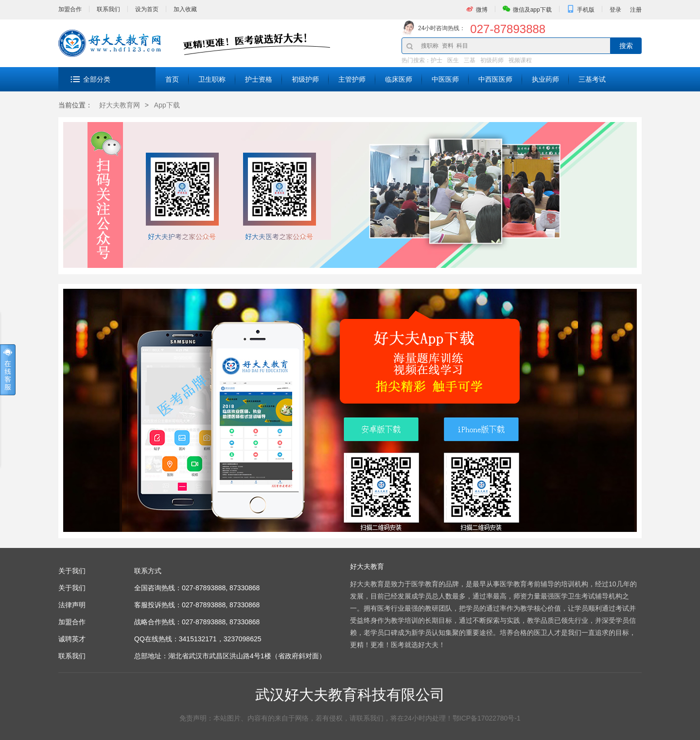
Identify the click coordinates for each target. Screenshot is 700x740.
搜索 (626, 46)
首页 (172, 79)
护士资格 (259, 79)
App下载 (167, 105)
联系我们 (108, 9)
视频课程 (520, 60)
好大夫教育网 (120, 105)
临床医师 (399, 79)
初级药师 (492, 60)
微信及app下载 (532, 10)
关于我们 (72, 588)
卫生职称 (212, 79)
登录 (615, 10)
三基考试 (592, 79)
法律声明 (72, 605)
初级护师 (305, 79)
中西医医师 (495, 79)
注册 (636, 10)
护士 (437, 60)
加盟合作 (70, 9)
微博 (482, 10)
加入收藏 (185, 9)
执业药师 (545, 79)
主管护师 (352, 79)
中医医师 (445, 79)
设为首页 (147, 9)
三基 (470, 60)
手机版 (586, 10)
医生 (453, 60)
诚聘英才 (72, 639)
